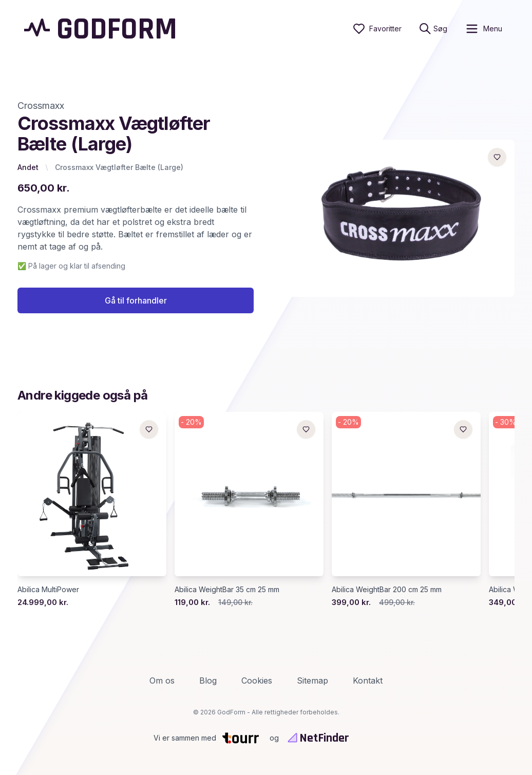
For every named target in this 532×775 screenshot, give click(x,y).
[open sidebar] (483, 29)
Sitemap (312, 681)
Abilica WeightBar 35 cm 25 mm (227, 589)
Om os (162, 681)
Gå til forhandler (136, 300)
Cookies (257, 681)
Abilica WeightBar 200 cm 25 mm (387, 589)
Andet (28, 167)
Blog (208, 681)
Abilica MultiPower (48, 589)
